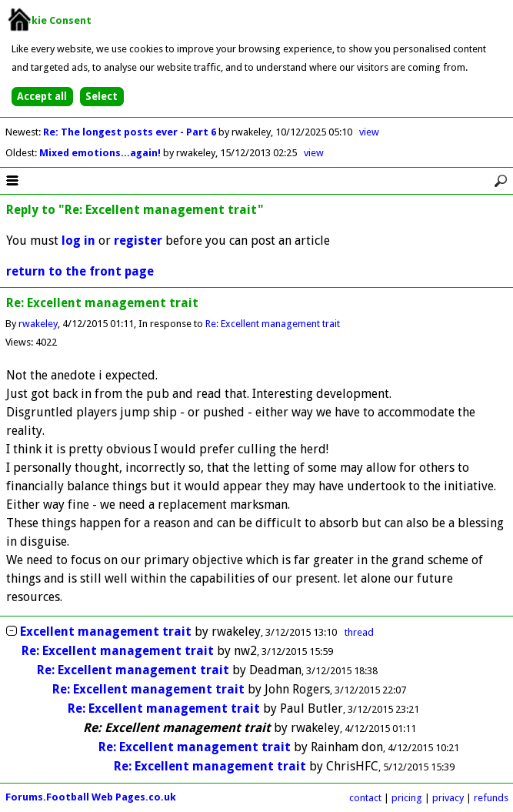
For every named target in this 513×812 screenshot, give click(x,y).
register (138, 241)
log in (78, 241)
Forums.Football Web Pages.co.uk (91, 797)
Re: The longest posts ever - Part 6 (131, 132)
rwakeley (38, 324)
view (369, 132)
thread (359, 632)
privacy (448, 798)
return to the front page (80, 271)
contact (365, 798)
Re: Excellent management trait (273, 324)
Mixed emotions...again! (101, 153)
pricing (407, 798)
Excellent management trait (106, 632)
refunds (491, 798)
